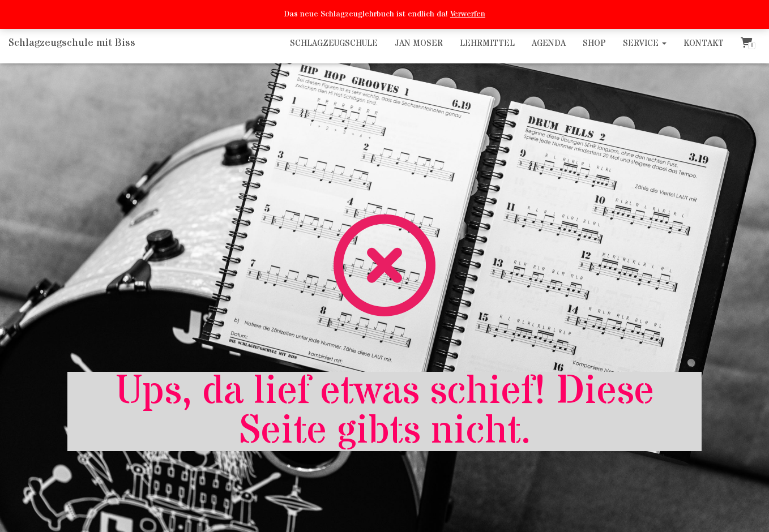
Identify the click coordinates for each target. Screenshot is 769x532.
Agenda (549, 43)
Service (645, 43)
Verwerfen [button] (468, 14)
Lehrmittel (487, 43)
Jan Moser (419, 43)
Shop (594, 43)
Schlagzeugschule (334, 43)
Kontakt (704, 43)
